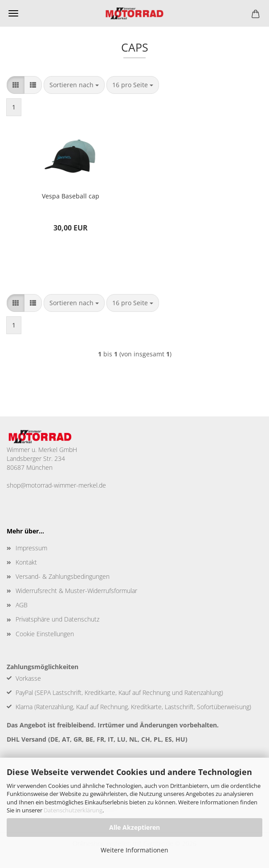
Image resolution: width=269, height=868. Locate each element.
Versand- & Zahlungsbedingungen (63, 576)
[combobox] (74, 85)
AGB (22, 605)
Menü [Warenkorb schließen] (13, 13)
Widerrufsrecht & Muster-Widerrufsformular (76, 591)
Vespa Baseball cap (71, 196)
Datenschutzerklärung (73, 810)
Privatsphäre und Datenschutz (57, 619)
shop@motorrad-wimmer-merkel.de (56, 485)
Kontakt (26, 562)
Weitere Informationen (134, 850)
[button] (16, 85)
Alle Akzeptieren (134, 827)
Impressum (31, 548)
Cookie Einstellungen (45, 634)
